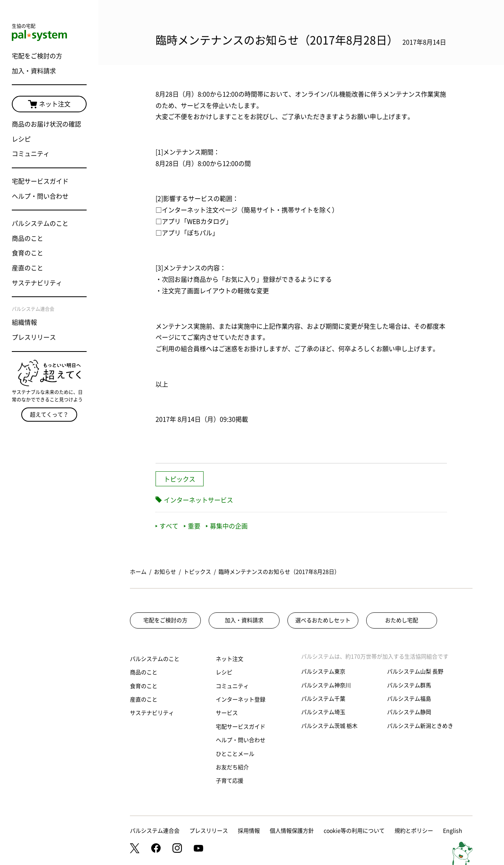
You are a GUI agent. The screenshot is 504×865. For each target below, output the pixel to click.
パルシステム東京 (323, 672)
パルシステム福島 (409, 699)
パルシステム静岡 (409, 712)
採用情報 (249, 831)
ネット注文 (49, 104)
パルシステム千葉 (323, 699)
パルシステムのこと (40, 223)
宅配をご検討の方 (37, 56)
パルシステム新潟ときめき (420, 726)
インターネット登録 (241, 699)
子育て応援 (230, 781)
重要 (192, 526)
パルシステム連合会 (155, 831)
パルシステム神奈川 (326, 685)
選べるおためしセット (323, 620)
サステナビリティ (37, 283)
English (453, 831)
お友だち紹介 (232, 767)
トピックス (180, 479)
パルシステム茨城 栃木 (329, 726)
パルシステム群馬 (409, 685)
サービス (227, 713)
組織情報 (24, 322)
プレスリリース (34, 337)
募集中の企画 (227, 526)
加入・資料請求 (34, 71)
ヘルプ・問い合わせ (40, 196)
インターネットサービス (198, 500)
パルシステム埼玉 (323, 712)
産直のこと (28, 268)
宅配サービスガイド (40, 181)
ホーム (138, 572)
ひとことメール (235, 754)
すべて (167, 526)
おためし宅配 (402, 620)
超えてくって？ (49, 415)
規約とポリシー (414, 831)
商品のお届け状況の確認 (46, 124)
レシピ (21, 139)
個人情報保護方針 (292, 831)
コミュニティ (31, 154)
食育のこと (28, 253)
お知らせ (165, 572)
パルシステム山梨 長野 (415, 672)
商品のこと (28, 238)
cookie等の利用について (354, 831)
